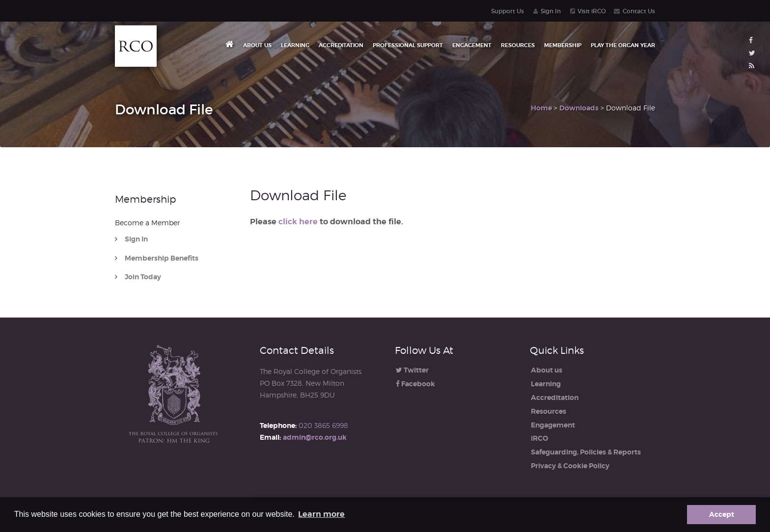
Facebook (415, 384)
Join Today (143, 277)
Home (541, 108)
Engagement (472, 45)
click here (298, 222)
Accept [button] (722, 514)
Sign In (551, 11)
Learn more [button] (321, 514)
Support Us (508, 11)
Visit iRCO (592, 11)
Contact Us (639, 11)
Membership (563, 45)
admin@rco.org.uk (315, 437)
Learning (295, 45)
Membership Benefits (162, 258)
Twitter (412, 370)
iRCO (539, 438)
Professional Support (408, 45)
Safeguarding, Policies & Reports (586, 452)
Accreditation (341, 45)
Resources (518, 45)
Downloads (579, 108)
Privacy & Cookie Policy (570, 466)
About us (257, 45)
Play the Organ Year (623, 45)
